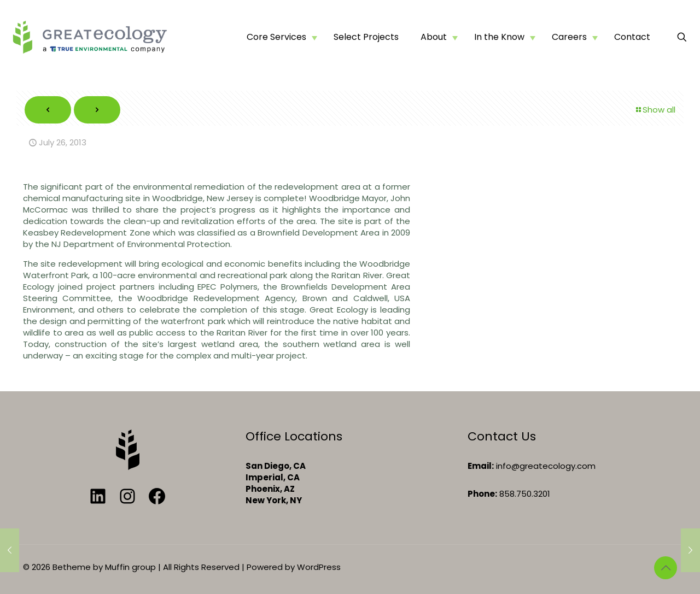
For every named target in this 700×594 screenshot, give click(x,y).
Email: (481, 466)
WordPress (319, 567)
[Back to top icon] (666, 568)
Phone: (482, 494)
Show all (655, 110)
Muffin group (130, 567)
